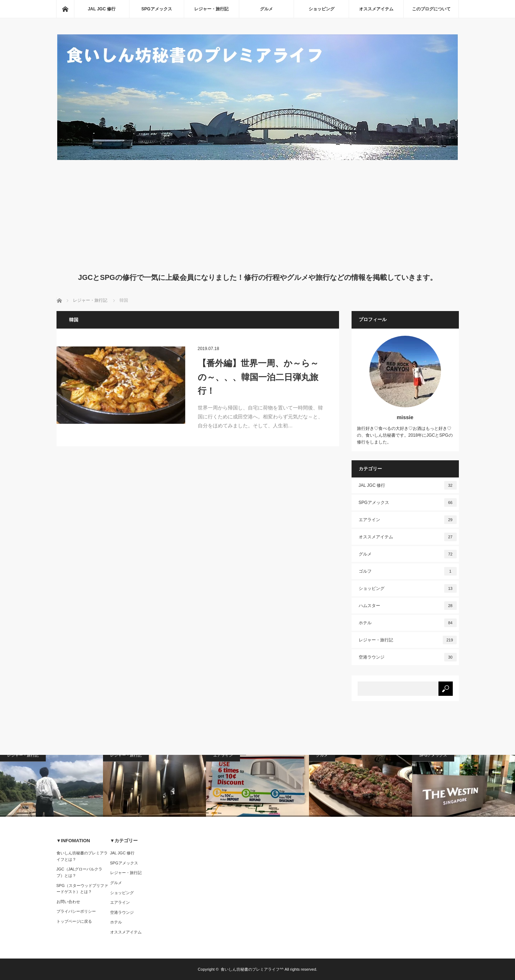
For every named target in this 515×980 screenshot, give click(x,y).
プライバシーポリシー (76, 911)
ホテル (408, 623)
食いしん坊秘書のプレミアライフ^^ (252, 969)
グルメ (266, 9)
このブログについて (431, 9)
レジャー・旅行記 (211, 9)
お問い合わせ (68, 902)
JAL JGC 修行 (102, 9)
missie (405, 417)
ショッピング (322, 9)
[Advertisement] (258, 215)
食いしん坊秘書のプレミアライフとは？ (82, 856)
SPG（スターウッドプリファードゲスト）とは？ (82, 889)
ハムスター (408, 606)
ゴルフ (408, 571)
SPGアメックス (156, 9)
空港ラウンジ (408, 657)
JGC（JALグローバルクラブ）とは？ (80, 872)
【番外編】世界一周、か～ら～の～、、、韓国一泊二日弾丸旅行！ (258, 377)
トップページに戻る (74, 921)
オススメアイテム (376, 9)
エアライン (408, 520)
